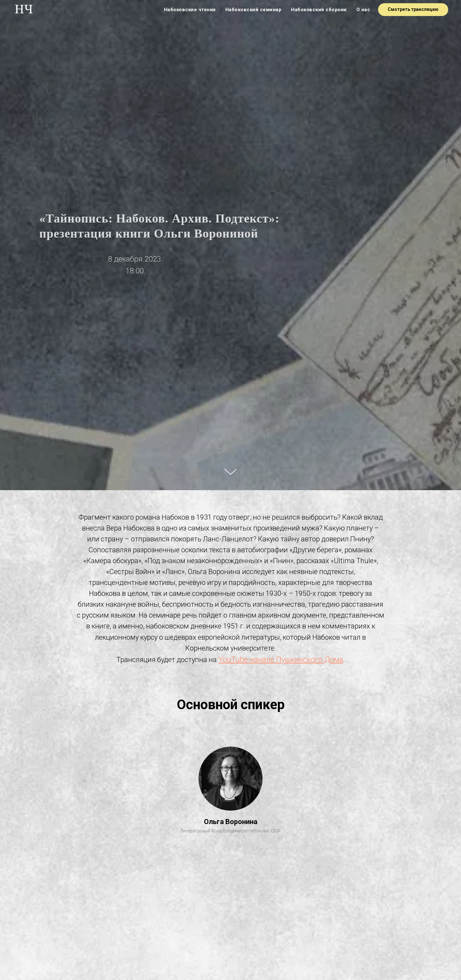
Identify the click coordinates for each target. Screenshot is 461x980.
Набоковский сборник (319, 10)
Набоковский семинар (254, 10)
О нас (363, 10)
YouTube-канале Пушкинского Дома (281, 660)
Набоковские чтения (190, 10)
